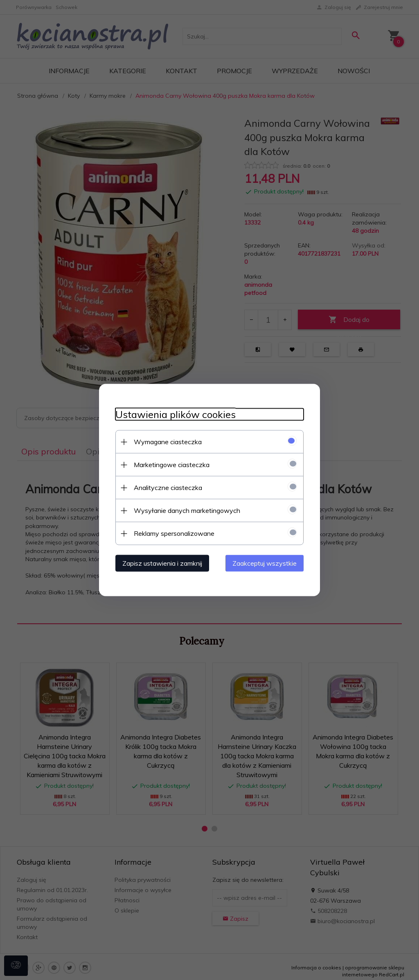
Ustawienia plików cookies (176, 415)
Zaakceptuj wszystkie (265, 563)
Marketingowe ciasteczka (172, 465)
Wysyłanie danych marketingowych (187, 510)
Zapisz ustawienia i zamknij (162, 563)
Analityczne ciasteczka (168, 488)
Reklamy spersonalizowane (174, 533)
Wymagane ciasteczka (168, 442)
